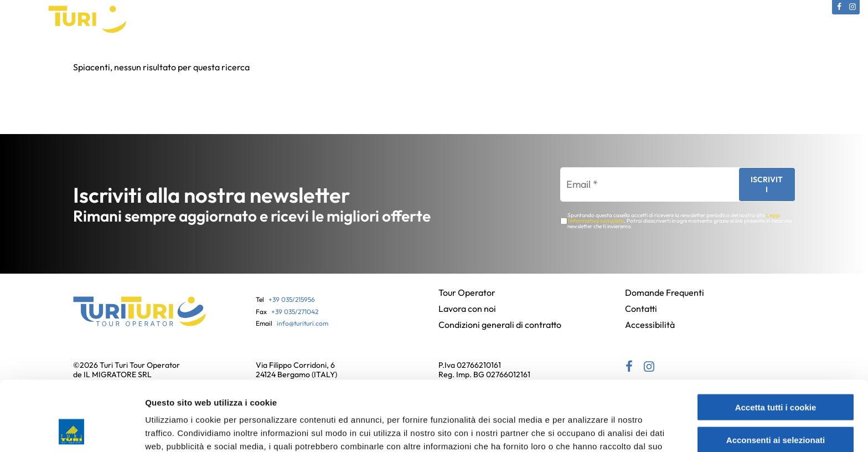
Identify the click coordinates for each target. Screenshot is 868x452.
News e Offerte (632, 58)
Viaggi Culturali (281, 58)
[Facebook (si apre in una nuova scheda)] (839, 7)
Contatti (695, 58)
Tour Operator (153, 58)
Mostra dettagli (588, 430)
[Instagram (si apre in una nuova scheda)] (852, 7)
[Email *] (644, 185)
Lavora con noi (467, 309)
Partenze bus (559, 58)
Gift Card (431, 58)
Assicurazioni (491, 58)
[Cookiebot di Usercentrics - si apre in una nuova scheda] (72, 430)
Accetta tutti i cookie (776, 341)
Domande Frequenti (665, 292)
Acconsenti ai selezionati (776, 374)
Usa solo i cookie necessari (776, 406)
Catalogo (216, 58)
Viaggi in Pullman (362, 58)
